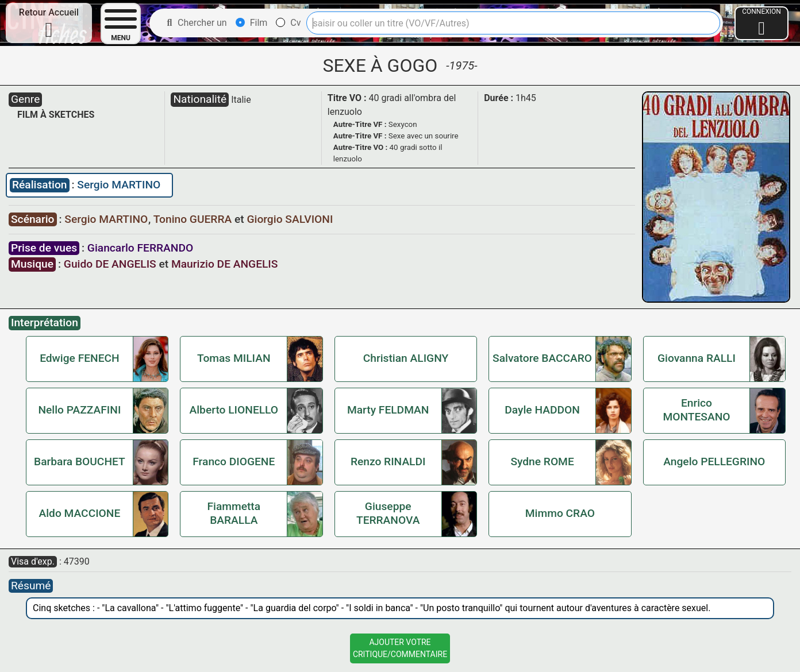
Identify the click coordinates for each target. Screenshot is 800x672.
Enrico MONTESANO (696, 410)
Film (252, 23)
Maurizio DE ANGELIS (224, 264)
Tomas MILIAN (234, 358)
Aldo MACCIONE (80, 513)
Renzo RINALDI (388, 461)
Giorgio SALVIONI (290, 219)
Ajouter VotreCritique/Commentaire (400, 648)
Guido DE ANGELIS (110, 264)
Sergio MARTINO (119, 185)
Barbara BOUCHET (80, 461)
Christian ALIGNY (406, 358)
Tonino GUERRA (194, 219)
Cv (288, 23)
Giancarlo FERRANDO (140, 248)
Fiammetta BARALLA (234, 513)
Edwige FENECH (80, 358)
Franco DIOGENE (234, 461)
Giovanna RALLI (697, 358)
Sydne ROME (542, 461)
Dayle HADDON (542, 410)
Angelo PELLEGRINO (714, 461)
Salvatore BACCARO (542, 358)
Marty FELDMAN (388, 410)
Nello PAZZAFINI (79, 410)
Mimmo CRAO (560, 513)
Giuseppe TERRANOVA (388, 513)
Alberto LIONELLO (234, 410)
